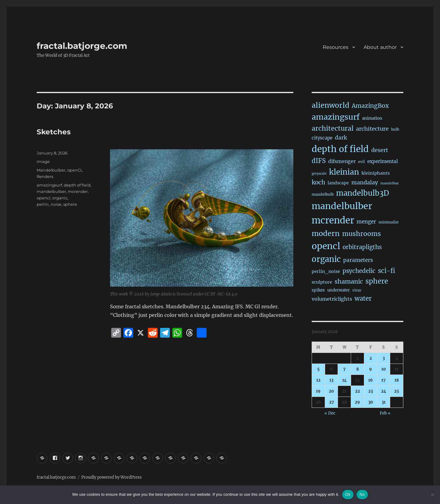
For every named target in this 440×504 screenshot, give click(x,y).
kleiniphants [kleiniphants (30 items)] (376, 173)
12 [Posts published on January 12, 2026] (318, 380)
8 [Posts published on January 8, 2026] (358, 369)
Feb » (385, 413)
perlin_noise (49, 204)
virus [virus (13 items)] (357, 290)
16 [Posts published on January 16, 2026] (370, 380)
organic (60, 198)
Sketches (54, 132)
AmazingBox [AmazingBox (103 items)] (370, 106)
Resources (335, 47)
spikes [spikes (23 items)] (318, 290)
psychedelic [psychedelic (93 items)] (359, 271)
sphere (70, 204)
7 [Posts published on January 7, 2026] (344, 369)
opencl (44, 198)
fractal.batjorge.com (82, 46)
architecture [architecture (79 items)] (372, 129)
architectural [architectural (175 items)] (333, 128)
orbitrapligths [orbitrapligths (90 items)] (362, 247)
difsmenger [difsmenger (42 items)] (342, 161)
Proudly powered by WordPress (112, 477)
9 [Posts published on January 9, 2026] (370, 369)
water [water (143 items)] (363, 299)
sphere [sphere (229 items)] (377, 281)
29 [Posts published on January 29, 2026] (357, 402)
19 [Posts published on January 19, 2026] (318, 391)
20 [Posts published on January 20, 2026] (331, 391)
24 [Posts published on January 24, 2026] (384, 391)
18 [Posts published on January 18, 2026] (397, 380)
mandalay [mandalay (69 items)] (365, 183)
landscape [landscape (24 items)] (338, 183)
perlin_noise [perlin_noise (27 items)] (326, 271)
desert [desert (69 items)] (380, 150)
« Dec (330, 413)
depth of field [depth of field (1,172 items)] (340, 149)
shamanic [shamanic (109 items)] (349, 281)
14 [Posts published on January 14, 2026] (345, 380)
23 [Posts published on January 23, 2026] (370, 391)
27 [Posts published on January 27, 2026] (332, 402)
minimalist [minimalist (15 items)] (389, 222)
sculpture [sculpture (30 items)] (322, 282)
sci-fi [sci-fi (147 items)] (387, 271)
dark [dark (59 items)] (341, 138)
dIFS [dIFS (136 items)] (319, 161)
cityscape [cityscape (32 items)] (322, 138)
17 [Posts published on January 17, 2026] (383, 380)
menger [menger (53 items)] (366, 222)
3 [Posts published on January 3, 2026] (384, 358)
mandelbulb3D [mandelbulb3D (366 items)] (363, 193)
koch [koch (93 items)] (318, 182)
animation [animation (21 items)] (372, 118)
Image (43, 161)
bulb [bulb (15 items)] (395, 129)
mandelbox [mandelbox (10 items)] (389, 183)
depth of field (77, 185)
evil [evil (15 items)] (361, 162)
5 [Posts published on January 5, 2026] (318, 369)
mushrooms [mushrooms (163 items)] (362, 234)
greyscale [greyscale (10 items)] (319, 174)
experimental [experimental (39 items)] (383, 161)
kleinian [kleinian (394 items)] (344, 172)
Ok (348, 494)
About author (380, 47)
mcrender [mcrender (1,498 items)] (333, 220)
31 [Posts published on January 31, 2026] (384, 402)
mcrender (78, 191)
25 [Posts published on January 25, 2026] (397, 391)
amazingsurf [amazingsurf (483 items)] (336, 117)
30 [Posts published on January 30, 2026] (371, 402)
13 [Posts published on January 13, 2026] (331, 380)
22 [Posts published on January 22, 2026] (358, 391)
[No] (432, 495)
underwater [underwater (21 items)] (339, 290)
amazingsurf (49, 185)
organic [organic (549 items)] (326, 259)
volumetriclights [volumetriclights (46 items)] (332, 299)
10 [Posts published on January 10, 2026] (384, 369)
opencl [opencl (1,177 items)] (326, 246)
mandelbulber (51, 191)
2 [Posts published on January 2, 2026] (371, 358)
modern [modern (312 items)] (326, 233)
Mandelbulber (51, 170)
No (362, 494)
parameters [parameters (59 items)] (358, 260)
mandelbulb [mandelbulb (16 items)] (323, 194)
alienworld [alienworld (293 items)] (330, 105)
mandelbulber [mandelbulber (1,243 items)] (342, 206)
